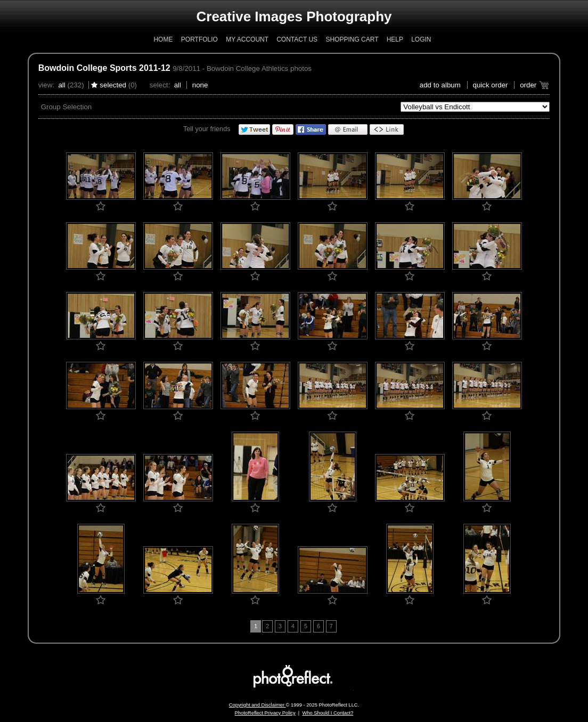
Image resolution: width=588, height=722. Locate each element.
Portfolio (199, 39)
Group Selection (67, 107)
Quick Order (491, 85)
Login (421, 39)
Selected (113, 85)
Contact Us (297, 39)
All (62, 85)
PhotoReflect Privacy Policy (265, 713)
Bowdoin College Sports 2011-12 (104, 68)
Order (528, 85)
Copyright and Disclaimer (258, 705)
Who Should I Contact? (328, 713)
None (200, 85)
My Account (247, 39)
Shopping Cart (352, 39)
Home (163, 39)
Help (395, 39)
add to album (440, 85)
